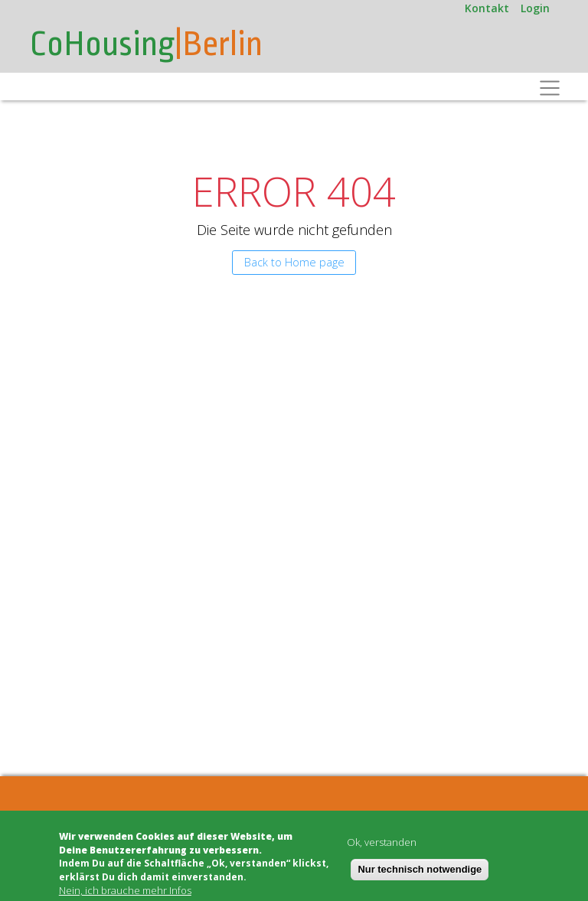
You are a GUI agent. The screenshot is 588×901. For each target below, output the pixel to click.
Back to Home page (294, 262)
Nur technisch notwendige (420, 869)
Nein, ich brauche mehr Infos (125, 891)
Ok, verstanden (382, 842)
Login (535, 8)
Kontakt (487, 8)
